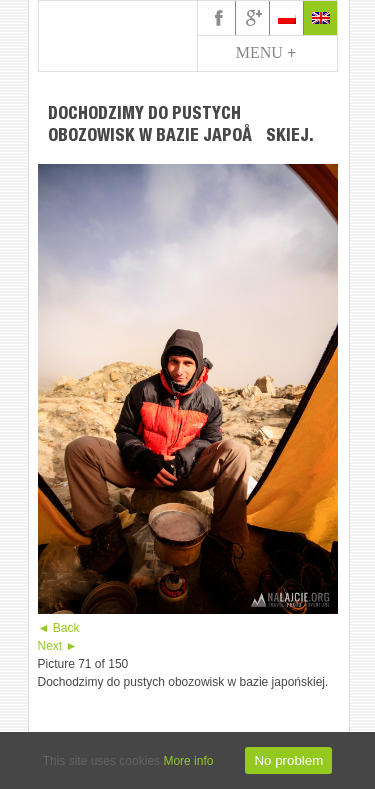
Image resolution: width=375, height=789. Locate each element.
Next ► (58, 646)
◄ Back (59, 628)
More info (188, 761)
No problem (288, 760)
